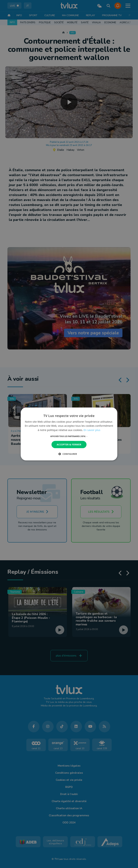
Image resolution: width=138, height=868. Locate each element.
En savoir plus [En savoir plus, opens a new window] (92, 430)
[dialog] (69, 434)
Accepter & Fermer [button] (69, 444)
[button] (69, 436)
